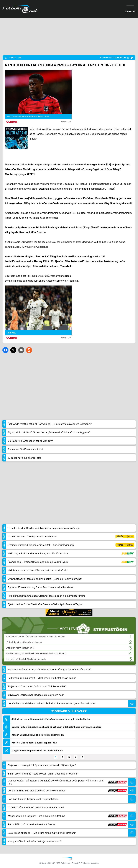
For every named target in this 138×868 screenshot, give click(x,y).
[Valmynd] (130, 9)
